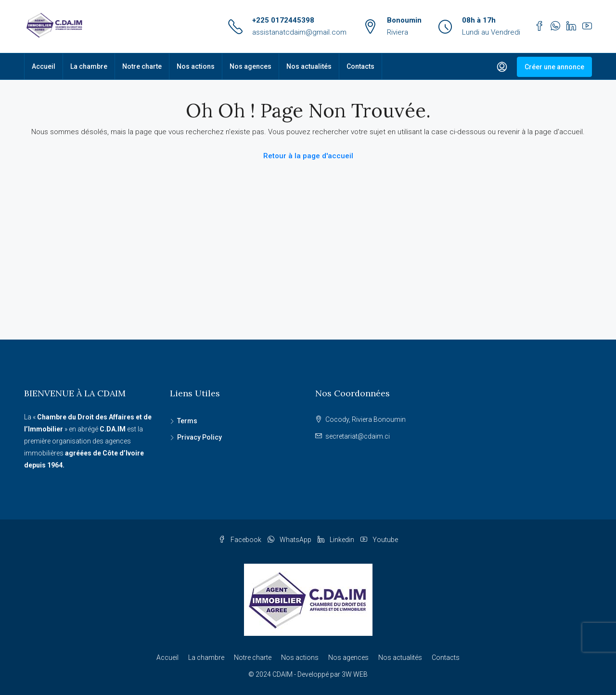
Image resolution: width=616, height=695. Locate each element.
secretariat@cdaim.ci (358, 436)
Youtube (379, 540)
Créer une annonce (554, 67)
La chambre (89, 66)
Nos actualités (309, 66)
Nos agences (250, 66)
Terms (187, 421)
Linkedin (337, 540)
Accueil (44, 66)
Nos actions (196, 66)
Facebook (241, 540)
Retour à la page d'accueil (308, 156)
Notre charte (142, 66)
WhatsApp (290, 540)
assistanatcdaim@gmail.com (299, 32)
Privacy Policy (199, 437)
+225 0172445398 (283, 20)
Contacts (360, 66)
